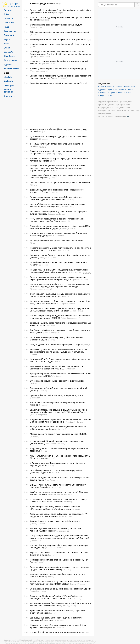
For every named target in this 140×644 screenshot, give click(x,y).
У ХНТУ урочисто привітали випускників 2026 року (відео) (58, 68)
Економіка (9, 23)
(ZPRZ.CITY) (50, 548)
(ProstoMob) (62, 620)
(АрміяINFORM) (49, 64)
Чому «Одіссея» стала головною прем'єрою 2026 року (56, 345)
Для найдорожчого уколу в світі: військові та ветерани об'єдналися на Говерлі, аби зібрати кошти (56, 508)
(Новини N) (63, 78)
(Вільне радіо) (62, 304)
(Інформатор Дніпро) (53, 154)
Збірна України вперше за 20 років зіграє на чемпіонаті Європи (61, 589)
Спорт (7, 48)
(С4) (44, 132)
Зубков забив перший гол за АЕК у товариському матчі (57, 395)
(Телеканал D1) (62, 250)
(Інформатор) (61, 627)
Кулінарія (8, 81)
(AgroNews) (51, 325)
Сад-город (9, 85)
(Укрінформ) (58, 13)
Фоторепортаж (11, 69)
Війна (6, 14)
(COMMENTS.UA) (74, 272)
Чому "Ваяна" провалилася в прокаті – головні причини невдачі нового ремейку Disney (57, 220)
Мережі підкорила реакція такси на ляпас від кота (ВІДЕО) (58, 434)
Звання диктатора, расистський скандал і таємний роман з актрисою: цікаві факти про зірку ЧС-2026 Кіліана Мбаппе (59, 411)
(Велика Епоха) (36, 27)
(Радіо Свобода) (65, 516)
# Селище (129, 90)
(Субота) (34, 524)
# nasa (129, 93)
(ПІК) (53, 178)
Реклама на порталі (131, 111)
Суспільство (10, 31)
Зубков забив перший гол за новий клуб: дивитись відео (57, 381)
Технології (9, 35)
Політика (8, 18)
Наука (7, 39)
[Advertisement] (58, 106)
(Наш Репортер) (52, 480)
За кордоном (10, 60)
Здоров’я (8, 52)
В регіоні (8, 96)
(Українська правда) (38, 415)
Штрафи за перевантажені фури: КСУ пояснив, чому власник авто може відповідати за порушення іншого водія (60, 285)
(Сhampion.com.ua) (55, 494)
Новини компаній (8, 91)
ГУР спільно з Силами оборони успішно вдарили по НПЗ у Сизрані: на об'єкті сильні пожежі (58, 500)
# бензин (109, 87)
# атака (101, 87)
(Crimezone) (43, 405)
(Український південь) (39, 71)
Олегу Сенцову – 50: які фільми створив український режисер (60, 182)
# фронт (127, 87)
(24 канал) (34, 185)
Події (6, 27)
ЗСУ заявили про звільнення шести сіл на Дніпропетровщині (59, 32)
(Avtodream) (71, 369)
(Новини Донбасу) (68, 606)
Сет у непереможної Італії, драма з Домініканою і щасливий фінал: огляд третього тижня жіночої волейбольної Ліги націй (60, 537)
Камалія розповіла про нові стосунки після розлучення (56, 39)
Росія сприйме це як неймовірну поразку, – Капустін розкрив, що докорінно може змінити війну (59, 568)
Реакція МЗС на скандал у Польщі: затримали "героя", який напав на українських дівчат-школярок (59, 271)
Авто (6, 43)
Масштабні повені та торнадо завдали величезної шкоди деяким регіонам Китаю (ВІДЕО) (58, 205)
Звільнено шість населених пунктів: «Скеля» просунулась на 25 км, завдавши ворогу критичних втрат (59, 310)
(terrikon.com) (36, 383)
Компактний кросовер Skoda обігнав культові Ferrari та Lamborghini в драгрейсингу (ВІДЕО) (56, 368)
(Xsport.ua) (53, 192)
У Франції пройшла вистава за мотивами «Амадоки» (56, 632)
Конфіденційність (105, 108)
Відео (6, 73)
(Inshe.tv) (50, 465)
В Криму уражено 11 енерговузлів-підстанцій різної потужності (60, 44)
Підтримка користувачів (107, 102)
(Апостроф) (65, 221)
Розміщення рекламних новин (110, 111)
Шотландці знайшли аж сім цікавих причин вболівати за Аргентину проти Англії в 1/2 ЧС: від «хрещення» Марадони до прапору (61, 54)
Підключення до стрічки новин (119, 105)
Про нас (101, 105)
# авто (121, 90)
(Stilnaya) (87, 39)
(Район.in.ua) (55, 376)
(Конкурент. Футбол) (48, 258)
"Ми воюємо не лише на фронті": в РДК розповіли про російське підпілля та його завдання (56, 198)
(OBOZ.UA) (58, 362)
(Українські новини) (64, 531)
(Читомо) (85, 632)
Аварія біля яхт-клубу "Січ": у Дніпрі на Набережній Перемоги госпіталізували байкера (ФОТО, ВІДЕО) (60, 583)
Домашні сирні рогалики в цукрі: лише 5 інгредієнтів (55, 521)
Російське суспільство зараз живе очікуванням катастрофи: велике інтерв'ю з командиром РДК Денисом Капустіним (59, 351)
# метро (101, 95)
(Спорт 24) (43, 390)
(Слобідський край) (51, 333)
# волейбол (103, 93)
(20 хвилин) (43, 139)
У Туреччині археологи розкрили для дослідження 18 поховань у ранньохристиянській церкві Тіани (60, 421)
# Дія (110, 90)
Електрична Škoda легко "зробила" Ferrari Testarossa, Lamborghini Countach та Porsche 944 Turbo (56, 597)
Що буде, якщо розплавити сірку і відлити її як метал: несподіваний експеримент (56, 619)
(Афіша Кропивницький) (70, 318)
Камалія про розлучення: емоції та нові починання (54, 83)
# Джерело (102, 90)
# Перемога (118, 87)
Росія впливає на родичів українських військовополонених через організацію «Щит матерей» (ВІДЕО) (58, 278)
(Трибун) (51, 340)
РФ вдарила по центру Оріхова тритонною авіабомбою (57, 240)
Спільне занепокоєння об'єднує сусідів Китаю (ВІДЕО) (56, 25)
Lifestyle (8, 77)
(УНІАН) (53, 161)
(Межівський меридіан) (55, 444)
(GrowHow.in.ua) (67, 296)
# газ (133, 87)
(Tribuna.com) (44, 56)
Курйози (8, 64)
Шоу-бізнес (9, 56)
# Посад (109, 95)
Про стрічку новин (126, 102)
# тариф (112, 93)
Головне (8, 10)
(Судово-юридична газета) (41, 289)
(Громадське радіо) (80, 279)
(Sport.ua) (51, 458)
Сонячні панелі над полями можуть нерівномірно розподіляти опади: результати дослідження (60, 295)
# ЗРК (115, 90)
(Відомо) (73, 584)
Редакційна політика (122, 108)
